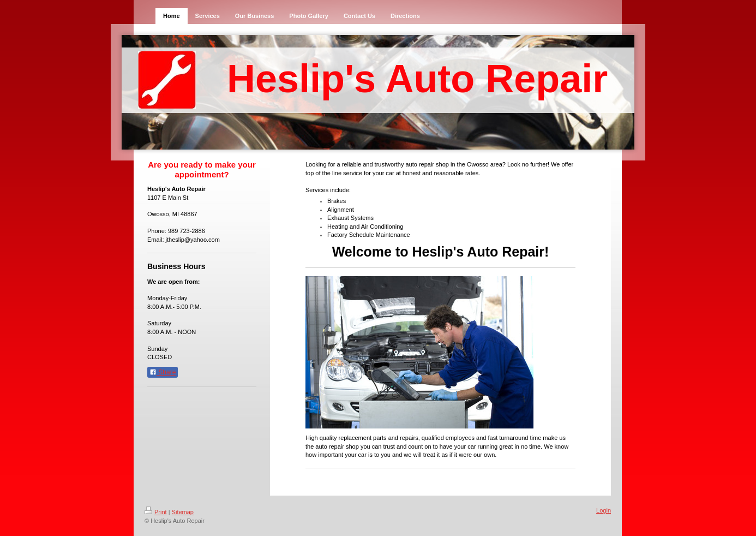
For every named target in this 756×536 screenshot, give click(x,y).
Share (163, 372)
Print (156, 512)
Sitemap (183, 512)
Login (604, 510)
